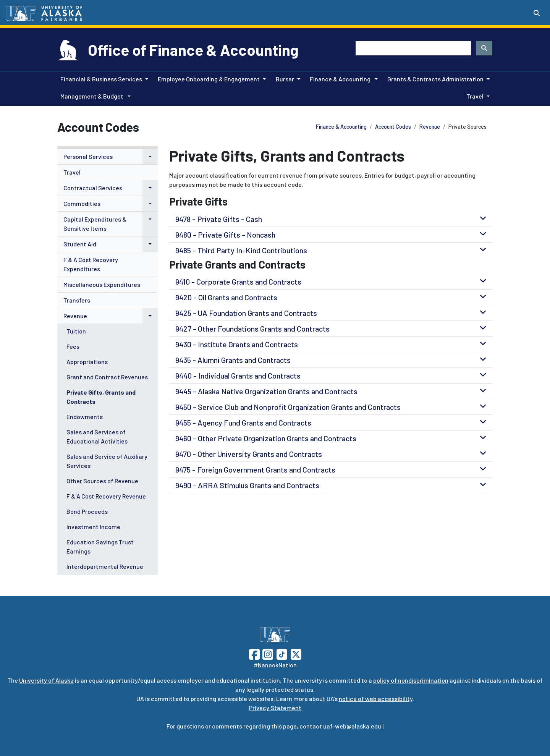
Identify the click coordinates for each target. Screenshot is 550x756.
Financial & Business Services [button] (101, 79)
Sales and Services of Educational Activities (97, 436)
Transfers (77, 300)
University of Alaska (46, 680)
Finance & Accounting (341, 127)
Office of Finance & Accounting (193, 50)
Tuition (76, 331)
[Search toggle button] (537, 13)
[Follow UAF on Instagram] (267, 653)
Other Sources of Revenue (102, 481)
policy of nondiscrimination (411, 680)
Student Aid (80, 244)
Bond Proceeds (87, 511)
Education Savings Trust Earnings (100, 546)
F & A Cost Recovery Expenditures (91, 264)
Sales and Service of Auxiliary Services (107, 461)
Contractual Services (93, 188)
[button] (150, 157)
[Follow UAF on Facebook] (254, 653)
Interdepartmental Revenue (105, 566)
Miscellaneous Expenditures (102, 284)
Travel (72, 172)
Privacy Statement (275, 708)
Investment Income (93, 527)
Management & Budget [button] (92, 96)
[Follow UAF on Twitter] (296, 653)
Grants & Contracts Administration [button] (435, 79)
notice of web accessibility (376, 699)
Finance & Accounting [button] (341, 79)
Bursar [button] (285, 79)
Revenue (430, 127)
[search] (412, 48)
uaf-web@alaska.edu (352, 726)
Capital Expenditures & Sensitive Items (95, 224)
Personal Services (88, 156)
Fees (73, 346)
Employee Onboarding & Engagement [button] (209, 79)
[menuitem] (108, 157)
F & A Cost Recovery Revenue (106, 496)
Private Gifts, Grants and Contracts (101, 397)
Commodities (82, 203)
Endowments (85, 417)
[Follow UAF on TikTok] (282, 653)
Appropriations (87, 362)
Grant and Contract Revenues (107, 377)
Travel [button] (475, 96)
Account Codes (393, 127)
